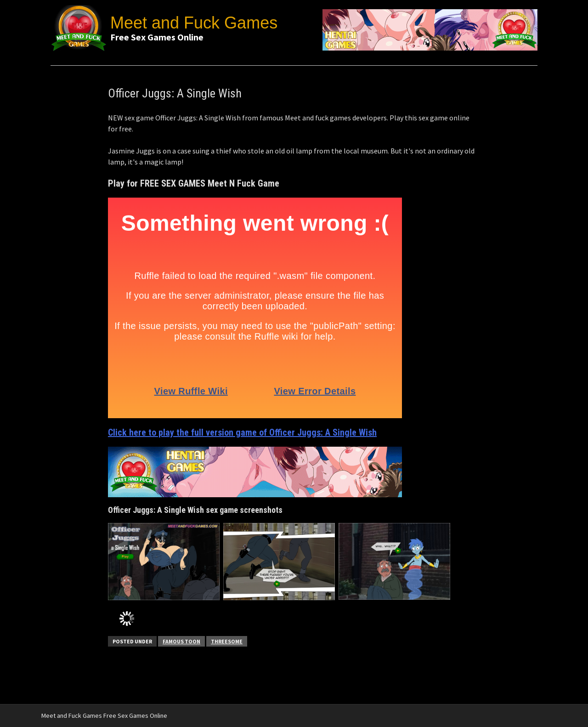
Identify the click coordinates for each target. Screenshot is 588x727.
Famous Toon (181, 641)
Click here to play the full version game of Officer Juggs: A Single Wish (242, 432)
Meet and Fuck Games (194, 23)
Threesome (227, 641)
